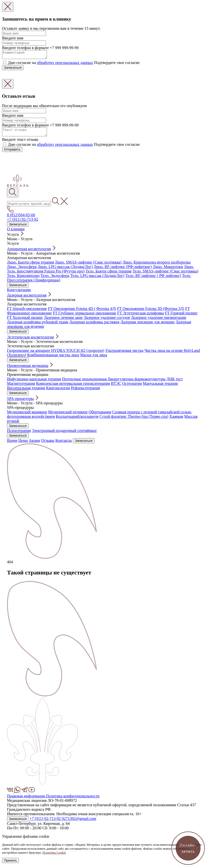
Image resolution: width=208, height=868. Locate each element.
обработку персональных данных (65, 64)
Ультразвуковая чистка (124, 353)
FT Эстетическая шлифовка (141, 316)
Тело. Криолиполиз (23, 279)
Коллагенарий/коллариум (77, 419)
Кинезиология (58, 391)
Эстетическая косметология (30, 340)
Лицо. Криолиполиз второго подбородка (157, 265)
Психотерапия (19, 434)
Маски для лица (93, 358)
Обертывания (100, 415)
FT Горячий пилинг (181, 316)
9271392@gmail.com (79, 822)
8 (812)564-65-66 (21, 218)
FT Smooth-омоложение (27, 312)
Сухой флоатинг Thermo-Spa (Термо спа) (134, 419)
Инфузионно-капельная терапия (34, 382)
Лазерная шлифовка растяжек (94, 325)
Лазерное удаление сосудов (107, 320)
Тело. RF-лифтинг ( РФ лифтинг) (153, 279)
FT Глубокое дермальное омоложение (84, 316)
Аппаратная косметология (29, 252)
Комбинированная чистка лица (53, 358)
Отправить (12, 152)
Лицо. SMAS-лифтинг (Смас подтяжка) (88, 265)
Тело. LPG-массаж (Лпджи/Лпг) (97, 279)
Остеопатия (132, 386)
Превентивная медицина (28, 369)
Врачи (12, 443)
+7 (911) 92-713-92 (23, 222)
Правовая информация (26, 799)
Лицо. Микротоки (168, 270)
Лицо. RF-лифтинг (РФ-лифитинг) (123, 270)
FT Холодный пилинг (25, 320)
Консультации (19, 293)
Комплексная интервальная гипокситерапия (73, 386)
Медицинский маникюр (27, 415)
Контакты (64, 443)
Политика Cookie (54, 855)
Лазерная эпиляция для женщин (148, 325)
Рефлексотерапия (85, 391)
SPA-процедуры (20, 402)
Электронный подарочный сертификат (64, 434)
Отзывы (48, 443)
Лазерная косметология (27, 298)
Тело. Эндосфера (55, 279)
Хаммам (176, 419)
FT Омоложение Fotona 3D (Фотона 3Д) (151, 312)
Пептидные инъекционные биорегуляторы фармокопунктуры (114, 382)
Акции (34, 443)
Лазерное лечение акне (63, 320)
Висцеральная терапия (26, 391)
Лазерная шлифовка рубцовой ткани (38, 325)
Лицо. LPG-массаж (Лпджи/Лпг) (65, 270)
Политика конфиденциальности (73, 799)
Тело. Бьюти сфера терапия (108, 274)
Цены (23, 443)
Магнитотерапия (21, 386)
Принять (10, 863)
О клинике (16, 232)
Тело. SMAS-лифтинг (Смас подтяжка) (165, 274)
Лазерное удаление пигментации (159, 320)
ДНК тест (175, 382)
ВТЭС (116, 386)
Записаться (13, 69)
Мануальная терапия (160, 386)
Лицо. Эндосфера (22, 270)
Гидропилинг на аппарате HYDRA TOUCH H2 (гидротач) (56, 353)
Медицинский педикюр (68, 415)
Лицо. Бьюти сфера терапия (30, 265)
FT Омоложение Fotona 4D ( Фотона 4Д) (82, 312)
